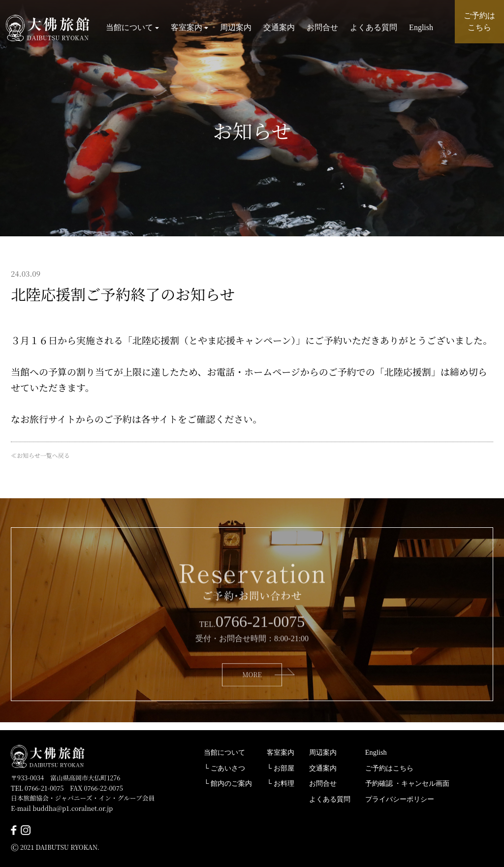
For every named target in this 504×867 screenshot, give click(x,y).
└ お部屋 (281, 768)
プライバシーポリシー (400, 799)
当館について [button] (132, 29)
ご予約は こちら (479, 21)
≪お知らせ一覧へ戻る (40, 455)
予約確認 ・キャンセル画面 (408, 783)
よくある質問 (374, 29)
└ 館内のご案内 (228, 783)
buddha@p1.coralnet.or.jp (73, 808)
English (421, 29)
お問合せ (322, 29)
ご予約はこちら (389, 768)
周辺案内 (236, 29)
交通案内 (279, 29)
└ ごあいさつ (224, 768)
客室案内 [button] (189, 29)
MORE (252, 690)
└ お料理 (281, 783)
